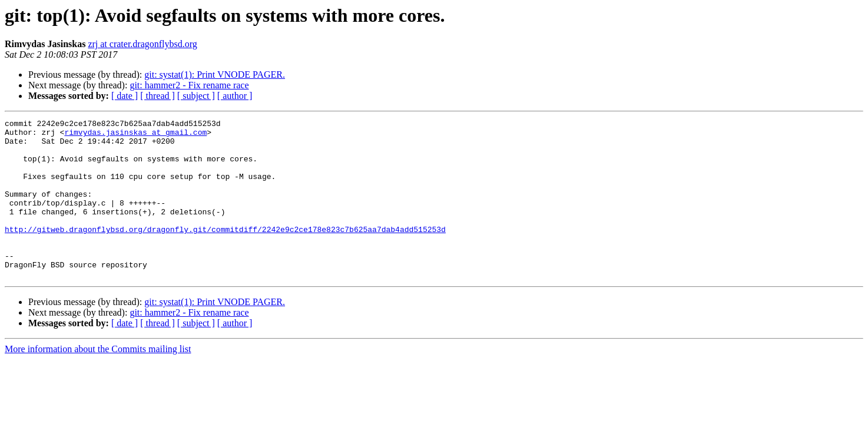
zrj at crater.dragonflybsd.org (142, 44)
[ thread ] (158, 96)
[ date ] (125, 96)
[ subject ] (196, 96)
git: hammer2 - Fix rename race (189, 85)
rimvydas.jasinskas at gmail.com (135, 135)
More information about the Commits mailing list (98, 381)
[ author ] (235, 96)
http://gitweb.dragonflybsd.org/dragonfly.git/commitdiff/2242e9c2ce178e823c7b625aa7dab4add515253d (225, 252)
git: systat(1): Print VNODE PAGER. (215, 74)
